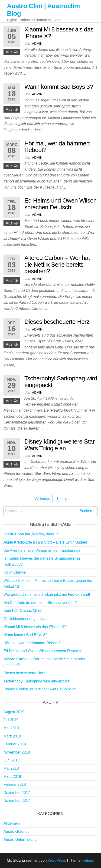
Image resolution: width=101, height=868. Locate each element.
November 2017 (17, 801)
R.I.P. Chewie (15, 572)
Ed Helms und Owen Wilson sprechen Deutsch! (60, 204)
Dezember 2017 (17, 793)
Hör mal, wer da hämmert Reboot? (57, 147)
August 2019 (14, 712)
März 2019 (12, 736)
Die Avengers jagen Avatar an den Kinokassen (42, 550)
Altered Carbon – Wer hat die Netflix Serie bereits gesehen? (57, 264)
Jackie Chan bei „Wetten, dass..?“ (31, 534)
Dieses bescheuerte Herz (57, 322)
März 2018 (12, 777)
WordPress (57, 860)
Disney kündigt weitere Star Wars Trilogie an (59, 445)
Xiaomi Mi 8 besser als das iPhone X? (59, 33)
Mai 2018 (11, 768)
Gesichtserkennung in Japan (27, 619)
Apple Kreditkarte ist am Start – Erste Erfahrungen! (45, 542)
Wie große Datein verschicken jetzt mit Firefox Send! (47, 594)
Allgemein (12, 823)
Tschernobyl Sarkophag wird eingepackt (61, 382)
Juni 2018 (11, 760)
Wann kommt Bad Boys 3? (59, 87)
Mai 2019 (11, 728)
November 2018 (17, 752)
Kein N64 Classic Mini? (23, 611)
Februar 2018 (15, 784)
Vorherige (42, 498)
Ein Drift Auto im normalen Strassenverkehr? (40, 603)
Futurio (88, 860)
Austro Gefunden (18, 832)
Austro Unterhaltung (20, 839)
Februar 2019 (15, 744)
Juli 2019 (11, 720)
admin (37, 44)
